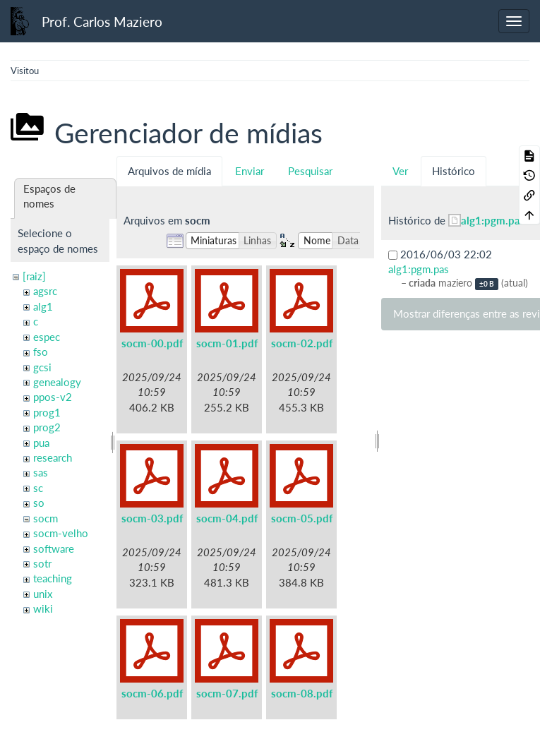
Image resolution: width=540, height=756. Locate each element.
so (39, 503)
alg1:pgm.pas (493, 220)
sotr (42, 563)
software (54, 548)
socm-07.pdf (227, 693)
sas (41, 472)
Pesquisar (310, 171)
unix (43, 594)
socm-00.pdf (152, 343)
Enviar (250, 171)
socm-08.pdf (302, 693)
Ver (400, 171)
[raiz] (34, 276)
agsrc (45, 291)
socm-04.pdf (227, 518)
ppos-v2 (53, 397)
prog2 (47, 427)
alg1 (43, 306)
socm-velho (61, 533)
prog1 (47, 412)
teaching (53, 578)
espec (47, 337)
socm (46, 518)
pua (41, 443)
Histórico (454, 171)
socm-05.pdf (302, 518)
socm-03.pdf (152, 518)
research (53, 457)
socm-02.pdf (302, 343)
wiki (43, 608)
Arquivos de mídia (169, 171)
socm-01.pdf (227, 343)
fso (41, 352)
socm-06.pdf (152, 693)
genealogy (57, 382)
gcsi (42, 367)
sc (38, 488)
